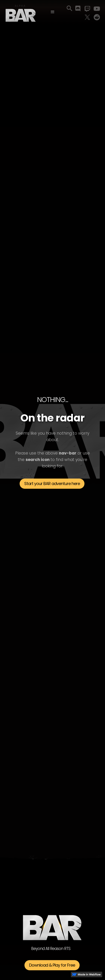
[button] (52, 12)
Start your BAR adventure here (52, 484)
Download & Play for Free (52, 965)
